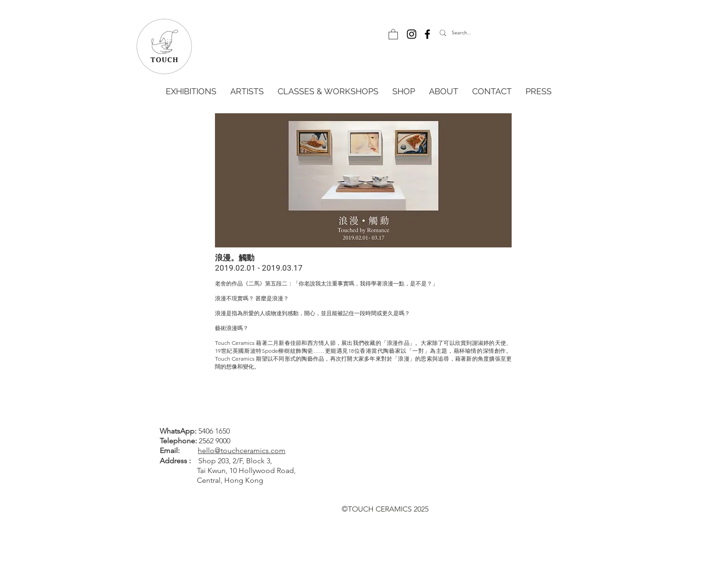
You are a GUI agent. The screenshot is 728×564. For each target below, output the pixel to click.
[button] (393, 34)
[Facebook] (427, 34)
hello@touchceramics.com (242, 451)
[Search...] (482, 33)
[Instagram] (412, 34)
